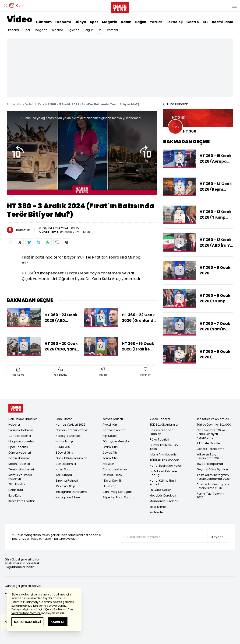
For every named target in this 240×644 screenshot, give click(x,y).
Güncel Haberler (20, 436)
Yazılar (156, 22)
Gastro (193, 22)
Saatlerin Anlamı (114, 430)
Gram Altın (110, 447)
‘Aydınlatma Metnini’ (26, 613)
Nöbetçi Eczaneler (68, 436)
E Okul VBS (63, 447)
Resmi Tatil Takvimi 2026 (210, 495)
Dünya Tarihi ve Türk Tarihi (164, 447)
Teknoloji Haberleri (21, 469)
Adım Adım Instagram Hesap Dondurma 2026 (213, 477)
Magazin (110, 22)
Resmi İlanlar (223, 22)
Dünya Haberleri (20, 453)
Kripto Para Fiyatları (22, 501)
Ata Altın (108, 464)
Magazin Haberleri (21, 441)
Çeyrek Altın (111, 453)
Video (19, 19)
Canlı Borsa (64, 419)
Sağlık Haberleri (19, 458)
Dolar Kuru (16, 490)
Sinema (58, 30)
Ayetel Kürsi (110, 425)
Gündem (44, 22)
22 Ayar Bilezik (112, 475)
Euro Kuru (15, 495)
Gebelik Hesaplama (211, 449)
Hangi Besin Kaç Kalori (166, 466)
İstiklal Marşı (64, 441)
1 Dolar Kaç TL (112, 481)
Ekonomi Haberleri (21, 430)
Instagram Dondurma (71, 492)
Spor (94, 22)
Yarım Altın (110, 458)
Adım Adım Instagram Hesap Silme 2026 (213, 486)
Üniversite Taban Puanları (162, 432)
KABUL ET (58, 622)
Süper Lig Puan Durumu (119, 497)
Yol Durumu (64, 475)
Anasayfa (14, 104)
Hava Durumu (65, 469)
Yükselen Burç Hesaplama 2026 (209, 456)
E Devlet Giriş (64, 453)
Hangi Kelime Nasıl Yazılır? (163, 482)
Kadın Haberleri (19, 464)
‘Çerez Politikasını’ (57, 609)
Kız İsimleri (157, 512)
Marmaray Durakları (164, 501)
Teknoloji (174, 22)
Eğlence (74, 30)
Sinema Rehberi (67, 481)
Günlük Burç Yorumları (71, 458)
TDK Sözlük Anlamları (164, 425)
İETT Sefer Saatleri (209, 443)
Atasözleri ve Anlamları (213, 419)
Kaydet (217, 537)
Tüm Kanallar (176, 104)
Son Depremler (66, 464)
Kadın (126, 22)
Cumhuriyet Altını (115, 469)
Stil (205, 22)
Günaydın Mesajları (116, 441)
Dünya (80, 22)
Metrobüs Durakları (163, 495)
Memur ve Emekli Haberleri (20, 477)
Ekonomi (63, 22)
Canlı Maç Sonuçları (117, 492)
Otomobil (112, 30)
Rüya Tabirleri (159, 439)
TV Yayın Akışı (65, 486)
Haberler (14, 425)
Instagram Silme (68, 497)
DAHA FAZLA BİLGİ (27, 622)
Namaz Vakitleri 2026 (71, 425)
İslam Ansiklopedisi (163, 454)
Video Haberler (160, 419)
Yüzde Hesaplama (210, 464)
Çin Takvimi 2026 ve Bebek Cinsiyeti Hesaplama (211, 434)
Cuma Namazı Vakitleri (72, 430)
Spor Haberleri (18, 447)
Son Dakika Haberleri (23, 419)
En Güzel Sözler (160, 490)
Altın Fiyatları (17, 484)
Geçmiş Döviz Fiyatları (212, 469)
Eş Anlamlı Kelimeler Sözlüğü (164, 473)
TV (99, 30)
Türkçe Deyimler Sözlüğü (214, 425)
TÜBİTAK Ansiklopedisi (165, 460)
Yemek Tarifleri (113, 419)
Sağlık (141, 22)
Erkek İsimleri (158, 507)
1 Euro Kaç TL (111, 486)
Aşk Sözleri (110, 436)
